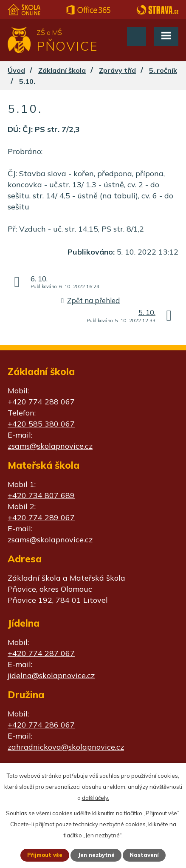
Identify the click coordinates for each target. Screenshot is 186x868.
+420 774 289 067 (41, 517)
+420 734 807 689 (41, 495)
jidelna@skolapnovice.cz (51, 675)
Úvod (16, 70)
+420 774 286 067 (41, 725)
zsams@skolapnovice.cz (50, 446)
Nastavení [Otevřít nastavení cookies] (144, 855)
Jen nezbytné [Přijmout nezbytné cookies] (96, 855)
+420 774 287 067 (41, 653)
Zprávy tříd (117, 70)
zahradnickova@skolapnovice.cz (66, 747)
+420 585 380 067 (41, 424)
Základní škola (62, 70)
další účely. (96, 798)
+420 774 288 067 (41, 402)
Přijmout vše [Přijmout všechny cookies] (45, 855)
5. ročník (163, 70)
